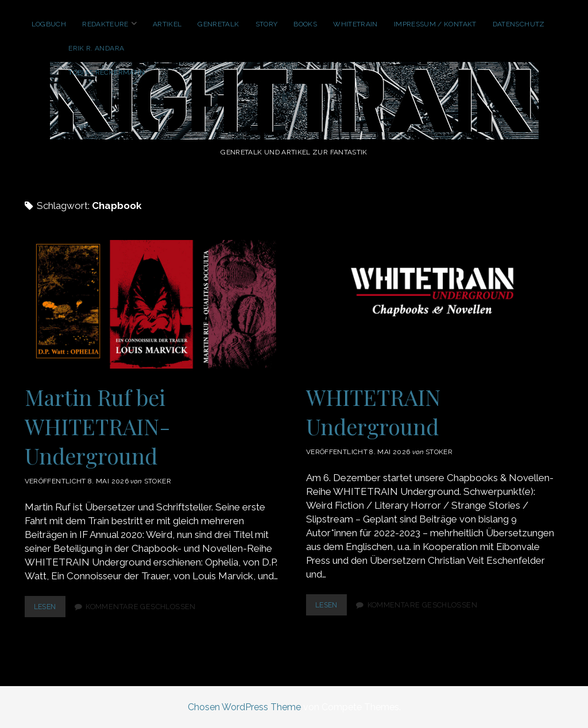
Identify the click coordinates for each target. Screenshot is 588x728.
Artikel (167, 24)
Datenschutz (519, 24)
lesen (51, 609)
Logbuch (49, 24)
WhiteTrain (355, 24)
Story (267, 24)
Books (305, 24)
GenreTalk (218, 24)
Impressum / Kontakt (435, 24)
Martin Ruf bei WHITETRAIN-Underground (153, 304)
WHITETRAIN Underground (435, 304)
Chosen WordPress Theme (244, 707)
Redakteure (105, 24)
